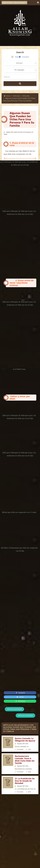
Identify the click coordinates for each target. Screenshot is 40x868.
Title (17, 57)
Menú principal (20, 3)
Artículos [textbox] (19, 63)
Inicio (7, 96)
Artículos (17, 96)
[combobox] (20, 63)
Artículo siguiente (25, 716)
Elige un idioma (9, 3)
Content (26, 57)
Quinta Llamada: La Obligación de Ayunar (25, 740)
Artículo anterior (14, 709)
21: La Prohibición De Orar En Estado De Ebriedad (25, 781)
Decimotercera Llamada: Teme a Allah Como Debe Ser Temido (25, 760)
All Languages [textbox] (19, 70)
